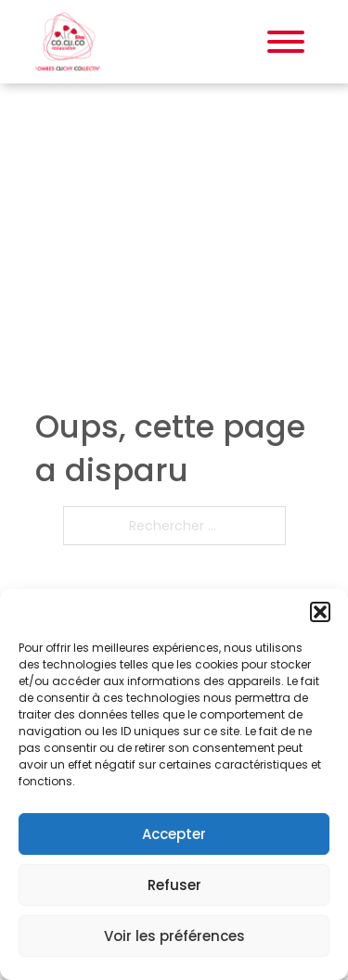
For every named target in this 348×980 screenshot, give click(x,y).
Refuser (174, 885)
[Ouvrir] (286, 42)
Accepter (174, 834)
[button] (320, 612)
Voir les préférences (174, 936)
